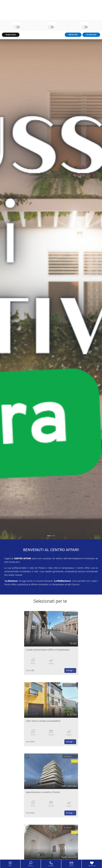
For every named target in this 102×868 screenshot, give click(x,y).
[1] (53, 536)
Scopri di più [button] (11, 863)
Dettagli (70, 679)
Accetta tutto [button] (91, 863)
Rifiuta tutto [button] (73, 863)
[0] (49, 536)
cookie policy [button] (77, 839)
